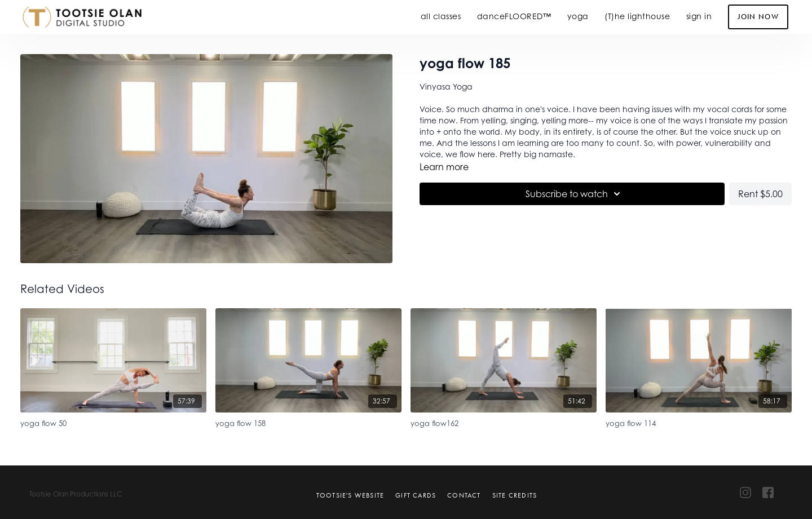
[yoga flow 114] (699, 422)
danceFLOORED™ (514, 16)
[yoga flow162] (504, 422)
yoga (578, 16)
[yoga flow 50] (113, 422)
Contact (464, 495)
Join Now (758, 17)
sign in (699, 16)
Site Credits (515, 495)
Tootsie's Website (350, 495)
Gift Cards (416, 495)
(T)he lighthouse (637, 16)
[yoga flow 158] (308, 422)
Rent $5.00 (760, 194)
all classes (441, 16)
